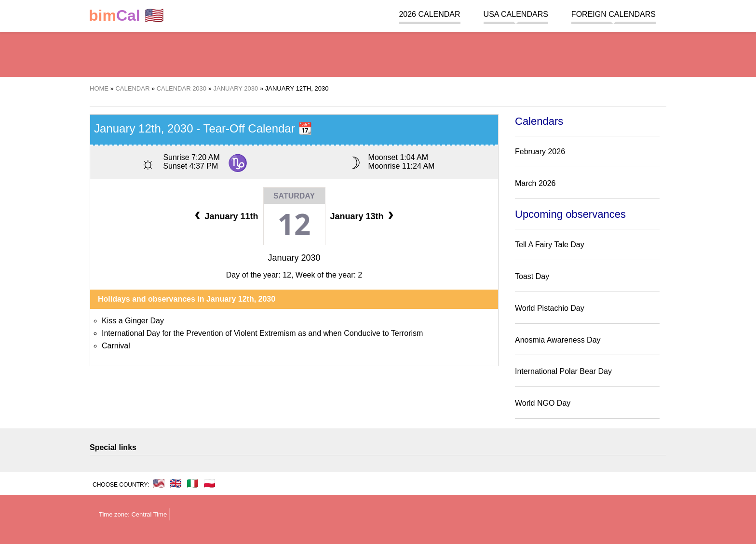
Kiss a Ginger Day (133, 321)
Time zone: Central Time (133, 514)
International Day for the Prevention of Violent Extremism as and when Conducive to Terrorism (262, 333)
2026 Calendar (429, 14)
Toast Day (532, 276)
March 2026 (535, 183)
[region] (378, 53)
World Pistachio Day (550, 308)
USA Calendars (516, 14)
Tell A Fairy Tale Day (550, 245)
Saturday (294, 196)
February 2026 (540, 152)
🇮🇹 (193, 483)
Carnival (116, 346)
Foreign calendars (614, 14)
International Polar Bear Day (563, 371)
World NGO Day (543, 403)
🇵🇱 (209, 483)
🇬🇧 (176, 483)
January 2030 (294, 258)
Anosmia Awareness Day (558, 340)
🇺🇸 (126, 16)
